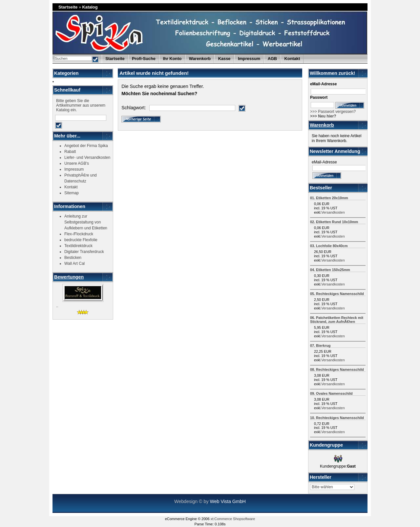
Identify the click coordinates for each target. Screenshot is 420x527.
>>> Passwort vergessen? (333, 112)
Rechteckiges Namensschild (340, 294)
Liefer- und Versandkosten (87, 158)
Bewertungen (69, 277)
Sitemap (72, 193)
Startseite (68, 7)
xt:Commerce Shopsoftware (233, 519)
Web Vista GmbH (228, 501)
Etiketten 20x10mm (332, 198)
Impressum (249, 59)
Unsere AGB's (77, 163)
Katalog (90, 7)
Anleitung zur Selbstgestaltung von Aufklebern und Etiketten (86, 222)
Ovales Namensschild (334, 393)
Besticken (73, 258)
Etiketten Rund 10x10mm (337, 222)
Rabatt (70, 152)
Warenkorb (322, 125)
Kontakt (292, 59)
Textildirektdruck (78, 246)
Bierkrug (323, 346)
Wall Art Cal (74, 263)
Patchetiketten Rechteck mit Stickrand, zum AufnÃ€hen (337, 320)
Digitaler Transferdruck (84, 252)
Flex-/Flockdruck (79, 234)
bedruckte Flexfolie (81, 240)
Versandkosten (333, 212)
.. (57, 306)
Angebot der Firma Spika (86, 146)
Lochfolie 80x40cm (332, 246)
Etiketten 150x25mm (333, 270)
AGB (272, 59)
